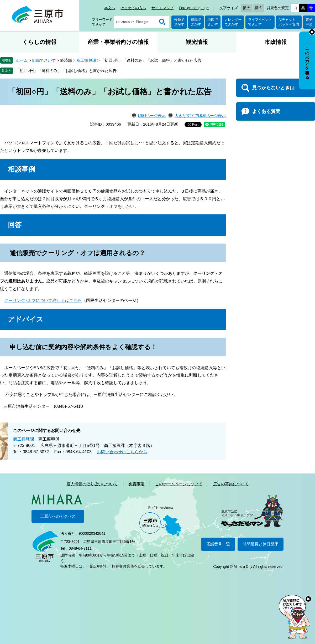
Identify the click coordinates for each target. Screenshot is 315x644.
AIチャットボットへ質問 (289, 22)
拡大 (246, 8)
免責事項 (136, 484)
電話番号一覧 (218, 544)
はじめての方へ (133, 8)
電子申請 (309, 22)
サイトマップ (162, 8)
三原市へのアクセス (58, 516)
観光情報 (197, 42)
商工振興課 (86, 60)
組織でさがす (196, 22)
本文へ (110, 8)
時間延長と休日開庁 (261, 544)
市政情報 (276, 42)
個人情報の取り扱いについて (92, 484)
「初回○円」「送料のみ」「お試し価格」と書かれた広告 (66, 71)
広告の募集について (231, 484)
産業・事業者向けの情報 (118, 42)
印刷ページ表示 (152, 115)
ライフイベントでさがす (260, 22)
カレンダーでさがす (233, 22)
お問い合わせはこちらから (122, 452)
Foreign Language (194, 8)
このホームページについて (179, 484)
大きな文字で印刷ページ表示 (200, 115)
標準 (258, 8)
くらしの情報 (39, 42)
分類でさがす (179, 22)
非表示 (312, 32)
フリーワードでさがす (102, 22)
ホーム (22, 60)
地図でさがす (213, 22)
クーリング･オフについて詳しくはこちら (43, 300)
